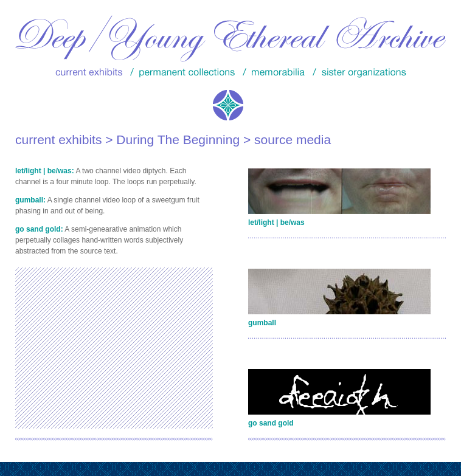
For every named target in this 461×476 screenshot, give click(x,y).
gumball (262, 323)
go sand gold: (39, 229)
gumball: (30, 200)
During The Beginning (178, 140)
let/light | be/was (276, 222)
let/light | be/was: (45, 171)
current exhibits (58, 140)
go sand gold (271, 423)
